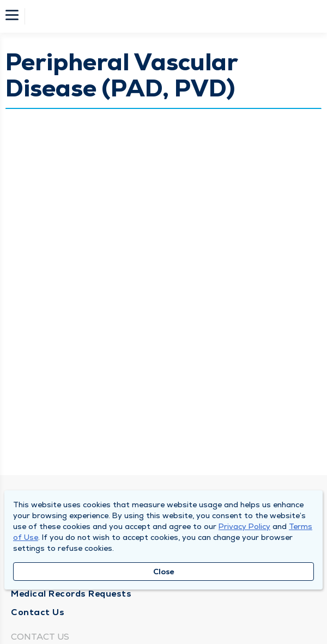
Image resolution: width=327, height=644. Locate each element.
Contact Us (38, 612)
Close (164, 572)
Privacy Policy (244, 526)
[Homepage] (171, 16)
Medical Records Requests (71, 594)
